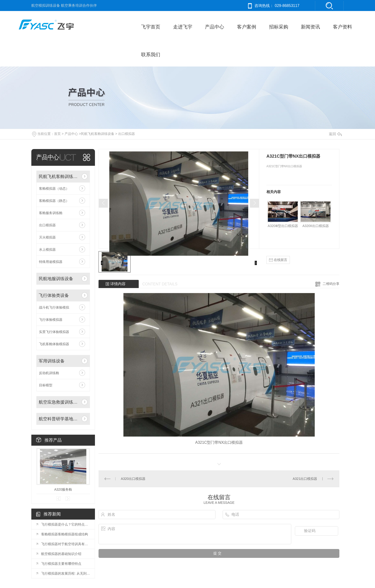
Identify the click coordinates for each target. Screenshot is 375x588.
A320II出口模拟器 (315, 226)
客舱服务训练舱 (51, 213)
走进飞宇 (183, 27)
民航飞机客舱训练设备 (98, 134)
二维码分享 (331, 284)
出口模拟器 (127, 134)
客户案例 (247, 27)
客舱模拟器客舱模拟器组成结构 (65, 534)
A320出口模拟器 (133, 479)
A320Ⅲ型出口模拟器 (283, 226)
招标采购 (279, 27)
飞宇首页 (151, 27)
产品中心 (215, 27)
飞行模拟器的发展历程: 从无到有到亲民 (66, 573)
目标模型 (46, 385)
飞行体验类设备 (54, 295)
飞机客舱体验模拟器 (54, 344)
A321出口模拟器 (305, 479)
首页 (57, 134)
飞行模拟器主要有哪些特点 (61, 564)
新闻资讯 (310, 27)
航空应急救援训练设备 (59, 402)
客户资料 (342, 27)
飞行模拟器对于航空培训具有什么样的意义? (66, 544)
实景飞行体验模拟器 (54, 332)
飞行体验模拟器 (51, 320)
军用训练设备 (52, 361)
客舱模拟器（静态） (54, 201)
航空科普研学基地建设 (59, 419)
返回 (335, 134)
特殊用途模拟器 (51, 262)
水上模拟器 (47, 250)
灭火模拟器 (47, 237)
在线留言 (278, 260)
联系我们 (151, 55)
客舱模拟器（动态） (54, 189)
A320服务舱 (63, 489)
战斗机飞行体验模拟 (54, 307)
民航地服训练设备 (56, 279)
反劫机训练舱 (49, 373)
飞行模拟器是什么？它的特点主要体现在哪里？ (66, 524)
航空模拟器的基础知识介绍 (61, 554)
